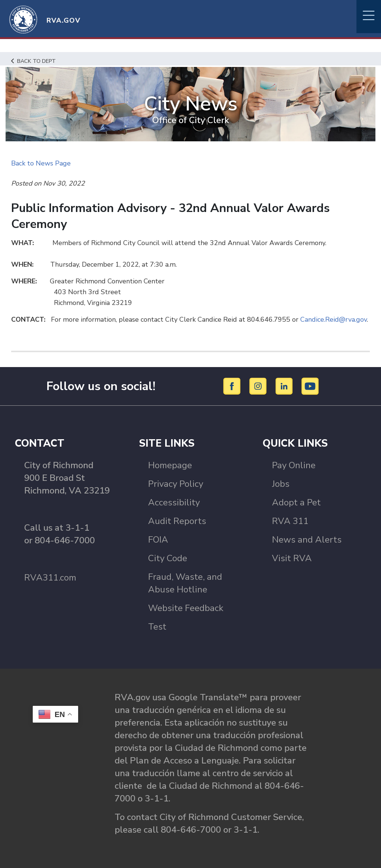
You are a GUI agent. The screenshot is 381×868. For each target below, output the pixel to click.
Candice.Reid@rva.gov (334, 319)
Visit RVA (292, 558)
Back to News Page (41, 163)
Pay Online (294, 465)
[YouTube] (310, 386)
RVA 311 (290, 521)
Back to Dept (34, 61)
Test (157, 627)
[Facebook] (233, 386)
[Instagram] (259, 386)
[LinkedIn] (285, 386)
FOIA (158, 540)
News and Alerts (307, 540)
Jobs (281, 484)
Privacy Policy (176, 484)
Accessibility (174, 502)
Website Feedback (186, 608)
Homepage (170, 465)
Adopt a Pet (296, 502)
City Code (168, 558)
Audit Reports (177, 521)
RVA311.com (50, 578)
